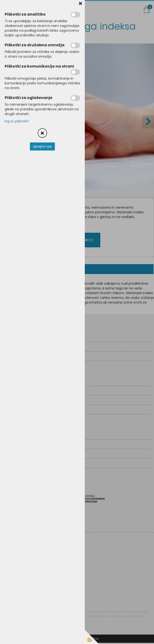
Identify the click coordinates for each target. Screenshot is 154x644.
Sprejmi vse (42, 146)
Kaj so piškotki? (17, 121)
